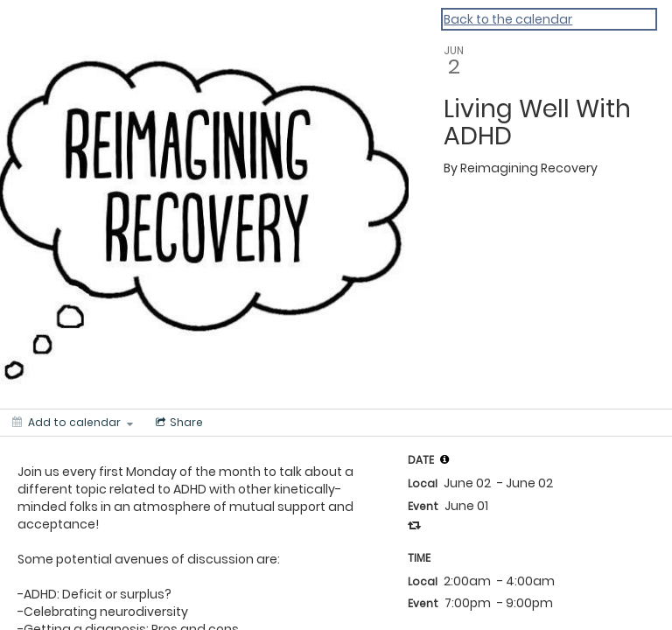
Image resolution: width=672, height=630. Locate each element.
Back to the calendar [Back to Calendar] (508, 19)
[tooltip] (444, 459)
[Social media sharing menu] (178, 423)
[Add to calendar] (73, 423)
